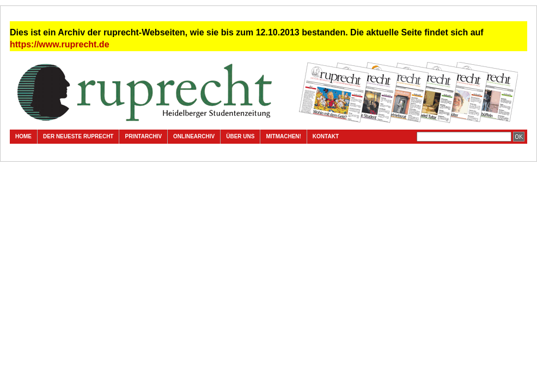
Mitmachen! (283, 136)
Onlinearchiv (194, 136)
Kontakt (326, 136)
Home (23, 136)
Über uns (240, 136)
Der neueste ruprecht (78, 136)
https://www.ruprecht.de (60, 44)
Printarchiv (143, 136)
